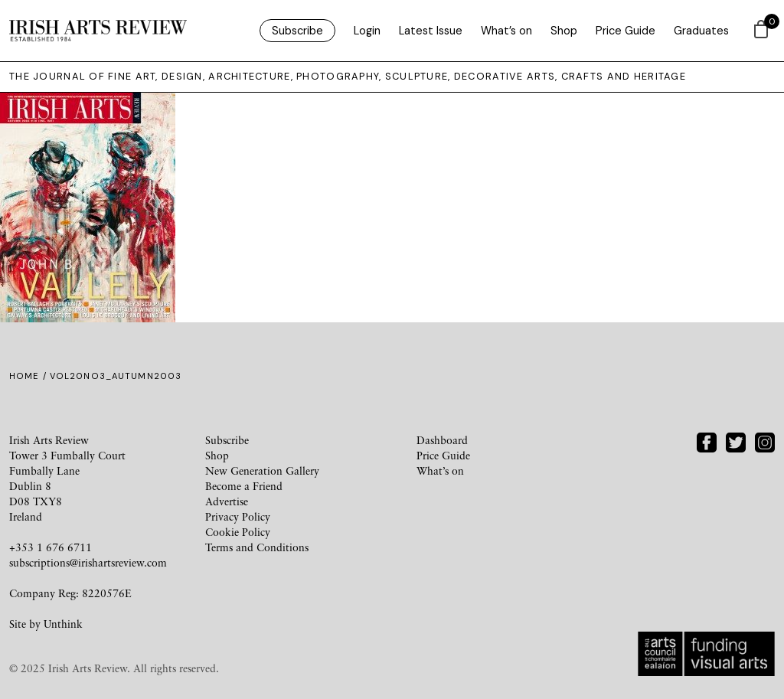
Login (367, 31)
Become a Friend (244, 486)
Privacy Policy (238, 516)
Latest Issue (431, 31)
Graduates (701, 31)
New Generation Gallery (262, 470)
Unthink (63, 624)
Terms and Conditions (257, 547)
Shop (564, 31)
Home (24, 376)
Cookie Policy (238, 532)
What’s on (506, 31)
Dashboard (442, 440)
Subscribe (297, 31)
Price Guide (626, 31)
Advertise (227, 501)
